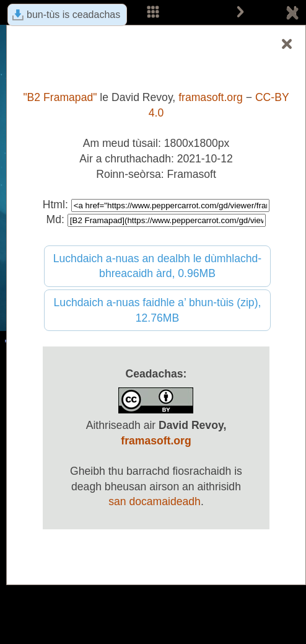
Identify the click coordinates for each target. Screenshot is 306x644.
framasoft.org (211, 97)
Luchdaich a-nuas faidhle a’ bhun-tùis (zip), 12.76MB (158, 310)
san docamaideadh (155, 501)
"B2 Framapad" (60, 97)
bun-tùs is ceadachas (73, 15)
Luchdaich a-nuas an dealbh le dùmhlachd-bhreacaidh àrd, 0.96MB (157, 266)
